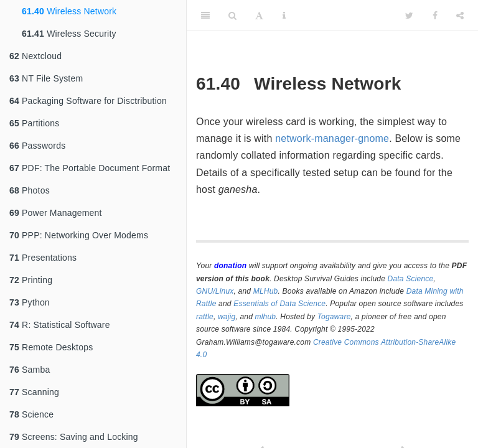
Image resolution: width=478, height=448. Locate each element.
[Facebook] (435, 16)
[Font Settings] (259, 16)
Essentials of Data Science (279, 304)
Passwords (37, 146)
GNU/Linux (215, 291)
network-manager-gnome (332, 138)
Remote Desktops (51, 347)
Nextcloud (35, 56)
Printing (31, 280)
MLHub (266, 291)
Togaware (334, 317)
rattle (205, 317)
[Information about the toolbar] (284, 16)
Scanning (34, 392)
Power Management (56, 213)
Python (30, 302)
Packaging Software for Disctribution (88, 101)
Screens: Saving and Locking (74, 437)
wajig (227, 317)
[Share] (460, 16)
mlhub (266, 317)
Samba (30, 370)
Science (31, 414)
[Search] (232, 16)
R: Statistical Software (60, 325)
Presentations (43, 258)
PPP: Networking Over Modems (79, 235)
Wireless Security (69, 34)
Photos (30, 190)
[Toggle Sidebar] (205, 16)
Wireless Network (69, 11)
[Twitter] (409, 16)
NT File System (46, 78)
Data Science (411, 279)
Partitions (34, 123)
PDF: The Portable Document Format (90, 168)
